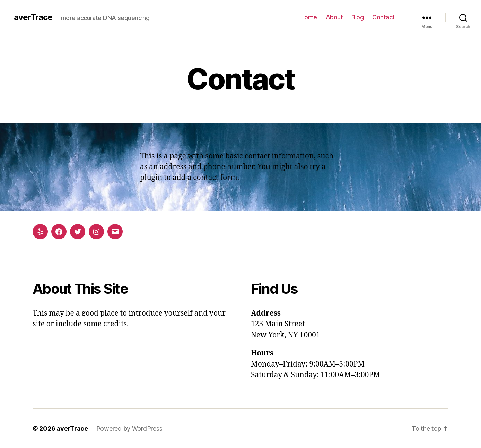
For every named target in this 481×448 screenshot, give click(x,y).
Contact (383, 17)
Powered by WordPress (129, 428)
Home (309, 17)
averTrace (33, 17)
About (334, 17)
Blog (357, 17)
